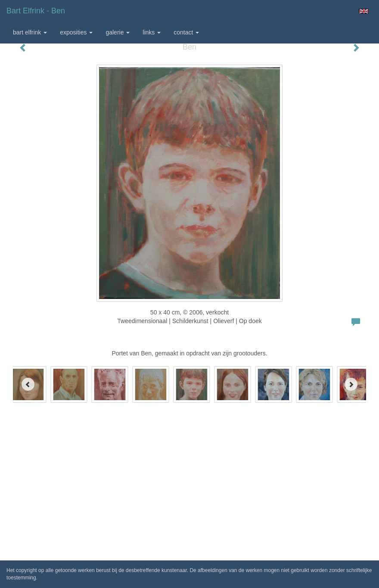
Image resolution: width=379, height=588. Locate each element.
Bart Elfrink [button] (30, 32)
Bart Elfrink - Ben (36, 11)
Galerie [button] (118, 32)
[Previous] (28, 384)
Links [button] (152, 32)
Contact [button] (186, 32)
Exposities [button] (76, 32)
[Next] (351, 384)
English (364, 11)
